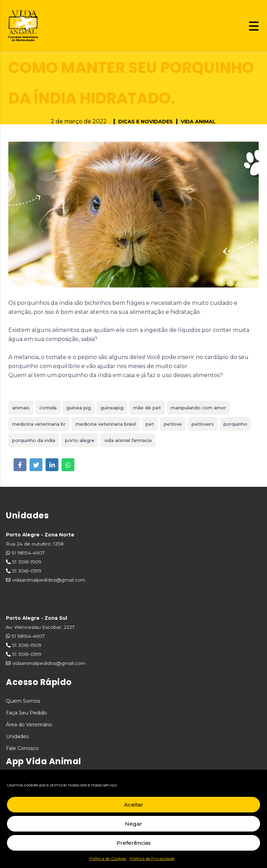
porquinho (235, 424)
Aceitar (134, 805)
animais (21, 408)
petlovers (203, 424)
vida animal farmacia (128, 440)
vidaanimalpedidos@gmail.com (49, 580)
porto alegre (80, 440)
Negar (133, 824)
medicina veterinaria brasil (106, 424)
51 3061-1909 (27, 562)
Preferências (134, 843)
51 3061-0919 (27, 571)
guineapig (112, 408)
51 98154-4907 (28, 553)
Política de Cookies (108, 858)
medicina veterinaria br (39, 424)
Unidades (17, 736)
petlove (173, 424)
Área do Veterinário (29, 725)
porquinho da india (34, 440)
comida (48, 408)
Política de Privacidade (152, 858)
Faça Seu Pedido (26, 713)
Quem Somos (23, 701)
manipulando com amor (198, 408)
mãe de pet (147, 408)
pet (150, 424)
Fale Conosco (22, 748)
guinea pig (79, 408)
